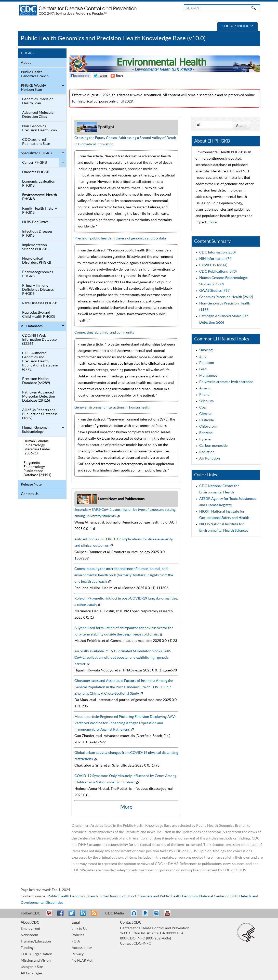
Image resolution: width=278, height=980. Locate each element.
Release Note (31, 485)
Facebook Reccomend (80, 76)
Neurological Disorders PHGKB (37, 261)
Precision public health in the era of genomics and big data (120, 238)
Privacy (78, 954)
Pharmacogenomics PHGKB (38, 274)
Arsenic (205, 388)
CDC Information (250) (217, 252)
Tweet (72, 915)
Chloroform (209, 427)
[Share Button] (117, 76)
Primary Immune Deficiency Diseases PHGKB (38, 290)
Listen (134, 915)
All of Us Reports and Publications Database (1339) (40, 414)
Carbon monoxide (213, 446)
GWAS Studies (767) (215, 291)
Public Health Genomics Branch (35, 74)
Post (82, 915)
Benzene (206, 433)
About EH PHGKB (212, 141)
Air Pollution (210, 459)
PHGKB (27, 53)
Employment (30, 929)
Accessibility (82, 948)
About (26, 63)
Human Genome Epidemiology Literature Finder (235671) (37, 447)
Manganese (208, 376)
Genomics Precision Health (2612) (226, 297)
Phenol (205, 395)
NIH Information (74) (216, 259)
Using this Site (32, 967)
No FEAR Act (82, 961)
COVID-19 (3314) (213, 265)
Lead (203, 369)
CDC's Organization (36, 954)
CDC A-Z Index (237, 26)
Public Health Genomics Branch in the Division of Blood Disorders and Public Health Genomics (123, 896)
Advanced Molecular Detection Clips (39, 115)
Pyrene (205, 439)
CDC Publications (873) (218, 272)
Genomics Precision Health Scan (38, 101)
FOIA (76, 941)
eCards (157, 915)
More (126, 807)
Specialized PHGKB (36, 153)
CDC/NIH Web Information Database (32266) (39, 340)
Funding (27, 948)
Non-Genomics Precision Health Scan (39, 128)
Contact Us (30, 494)
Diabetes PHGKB (36, 172)
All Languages (31, 973)
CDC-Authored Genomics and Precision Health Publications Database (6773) (40, 361)
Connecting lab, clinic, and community (104, 333)
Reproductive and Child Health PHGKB (39, 315)
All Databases (32, 326)
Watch (146, 915)
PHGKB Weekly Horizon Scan (33, 88)
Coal (203, 408)
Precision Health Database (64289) (36, 381)
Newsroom (29, 935)
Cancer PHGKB (35, 163)
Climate (205, 414)
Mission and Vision (36, 961)
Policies (78, 935)
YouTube (170, 915)
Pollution (207, 363)
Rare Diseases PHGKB (40, 303)
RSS (94, 915)
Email (49, 915)
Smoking (206, 350)
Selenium (206, 401)
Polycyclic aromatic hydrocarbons (226, 382)
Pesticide (207, 420)
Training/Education (36, 941)
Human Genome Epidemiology (35, 430)
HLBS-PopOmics (35, 222)
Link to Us (79, 929)
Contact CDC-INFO (136, 944)
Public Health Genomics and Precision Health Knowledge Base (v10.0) (113, 38)
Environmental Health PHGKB (39, 197)
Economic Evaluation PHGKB (39, 184)
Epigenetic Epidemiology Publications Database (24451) (37, 469)
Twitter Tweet (101, 76)
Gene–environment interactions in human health (112, 408)
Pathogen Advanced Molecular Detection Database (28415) (39, 397)
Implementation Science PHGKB (35, 247)
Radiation (207, 452)
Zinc (203, 357)
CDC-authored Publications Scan (36, 142)
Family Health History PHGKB (39, 211)
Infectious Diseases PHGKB (37, 234)
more (213, 222)
